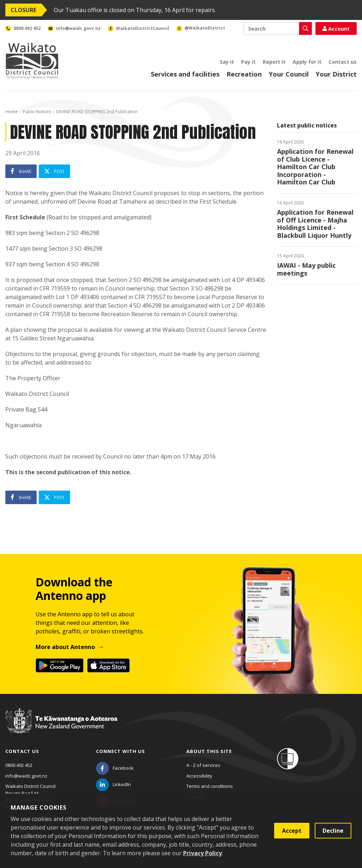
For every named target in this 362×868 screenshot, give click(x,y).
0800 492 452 (19, 765)
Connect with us (121, 751)
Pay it (248, 62)
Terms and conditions (210, 786)
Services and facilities (185, 74)
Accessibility (199, 776)
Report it (274, 62)
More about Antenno (65, 647)
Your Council (289, 74)
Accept (292, 831)
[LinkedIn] (113, 784)
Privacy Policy (203, 853)
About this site (209, 751)
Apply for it (307, 62)
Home (12, 112)
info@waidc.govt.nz (26, 776)
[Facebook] (115, 768)
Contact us (343, 62)
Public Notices (37, 112)
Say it (227, 62)
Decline (333, 831)
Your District (336, 74)
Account (336, 29)
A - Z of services (203, 765)
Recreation (244, 74)
